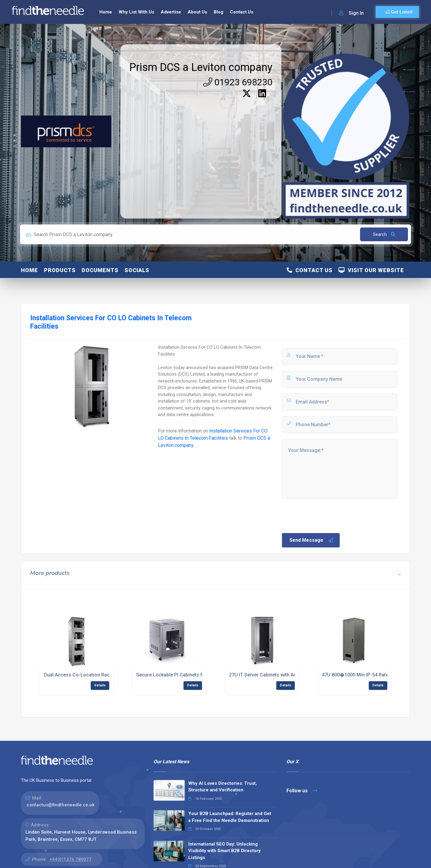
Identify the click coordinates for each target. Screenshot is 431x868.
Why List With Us (136, 12)
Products (60, 270)
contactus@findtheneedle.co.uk (61, 805)
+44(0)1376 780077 (70, 859)
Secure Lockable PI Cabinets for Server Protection (192, 675)
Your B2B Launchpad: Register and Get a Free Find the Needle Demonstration (230, 817)
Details (100, 685)
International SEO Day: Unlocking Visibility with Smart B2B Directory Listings (224, 851)
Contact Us (242, 12)
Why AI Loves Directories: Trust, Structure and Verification (223, 787)
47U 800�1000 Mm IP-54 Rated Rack (362, 675)
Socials (137, 270)
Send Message (312, 540)
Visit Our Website (371, 270)
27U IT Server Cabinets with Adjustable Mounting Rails (288, 675)
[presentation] (327, 515)
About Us (197, 12)
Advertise (171, 12)
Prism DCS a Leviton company (201, 67)
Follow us (302, 791)
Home (106, 12)
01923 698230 (238, 82)
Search (384, 234)
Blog (218, 12)
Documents (100, 270)
